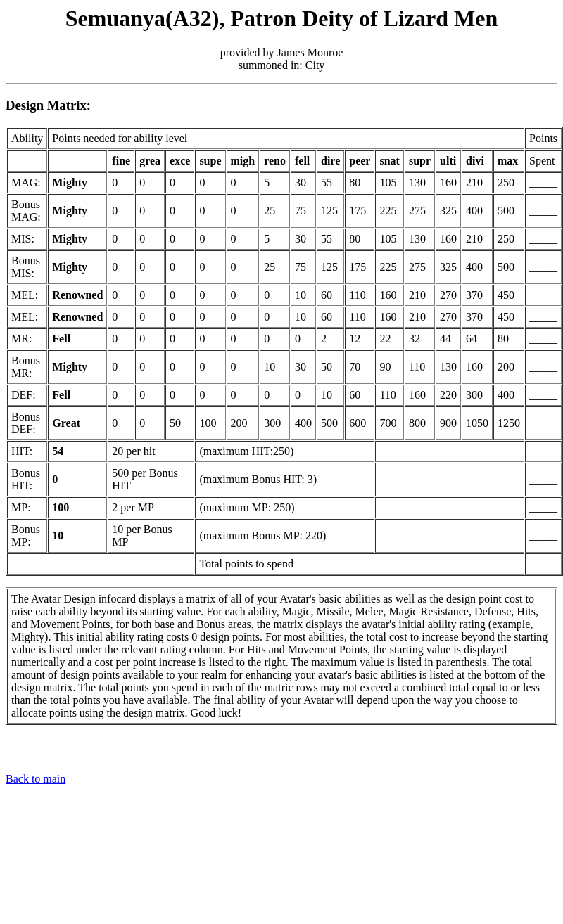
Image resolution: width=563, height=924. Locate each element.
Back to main (36, 779)
